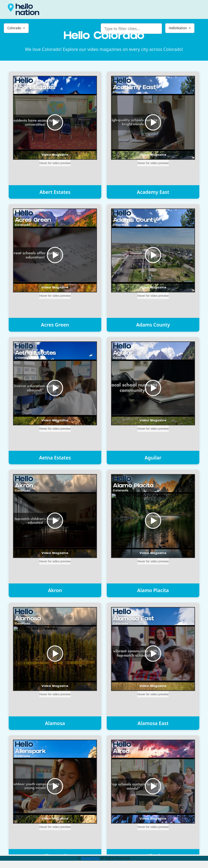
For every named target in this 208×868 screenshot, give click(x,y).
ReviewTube (90, 858)
